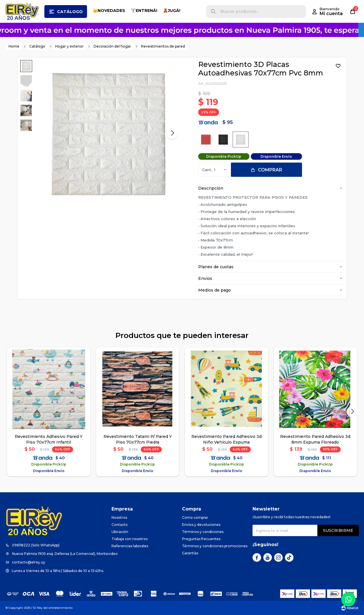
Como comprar (195, 517)
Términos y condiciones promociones (215, 546)
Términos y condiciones (203, 532)
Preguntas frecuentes (201, 539)
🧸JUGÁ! (172, 11)
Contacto (120, 525)
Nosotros (119, 517)
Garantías (190, 553)
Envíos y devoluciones (201, 525)
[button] (213, 12)
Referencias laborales (130, 546)
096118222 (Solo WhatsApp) (36, 545)
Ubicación (120, 532)
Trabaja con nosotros (130, 539)
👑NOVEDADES (109, 11)
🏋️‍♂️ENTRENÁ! (144, 11)
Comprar (270, 170)
